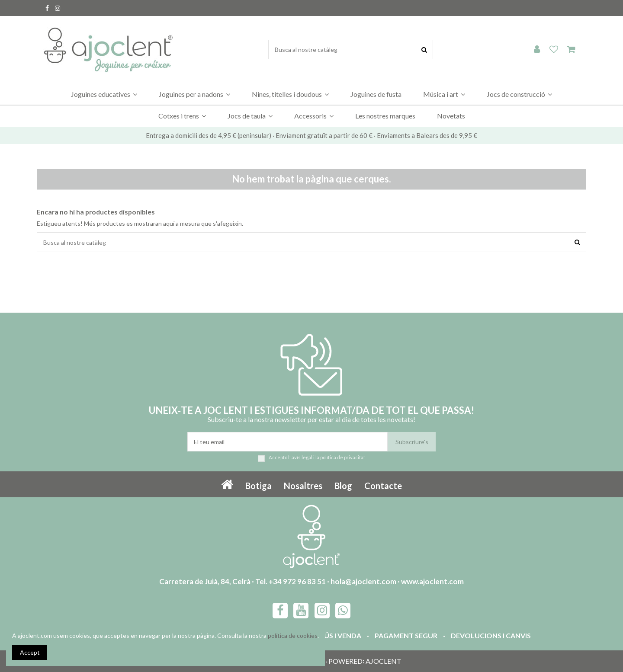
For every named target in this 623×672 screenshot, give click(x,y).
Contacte (383, 486)
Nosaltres (303, 486)
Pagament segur (406, 635)
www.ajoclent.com (432, 581)
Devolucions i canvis (491, 635)
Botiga (259, 486)
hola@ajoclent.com (363, 581)
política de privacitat (343, 457)
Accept (30, 652)
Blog (343, 486)
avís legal (302, 457)
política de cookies (293, 635)
